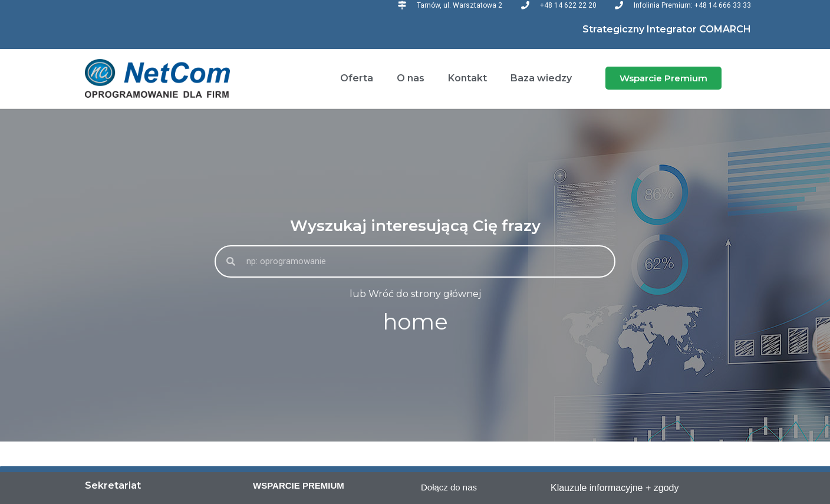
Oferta (357, 78)
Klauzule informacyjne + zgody (615, 488)
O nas (411, 78)
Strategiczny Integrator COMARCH (667, 29)
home (415, 322)
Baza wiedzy (541, 78)
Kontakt (467, 78)
